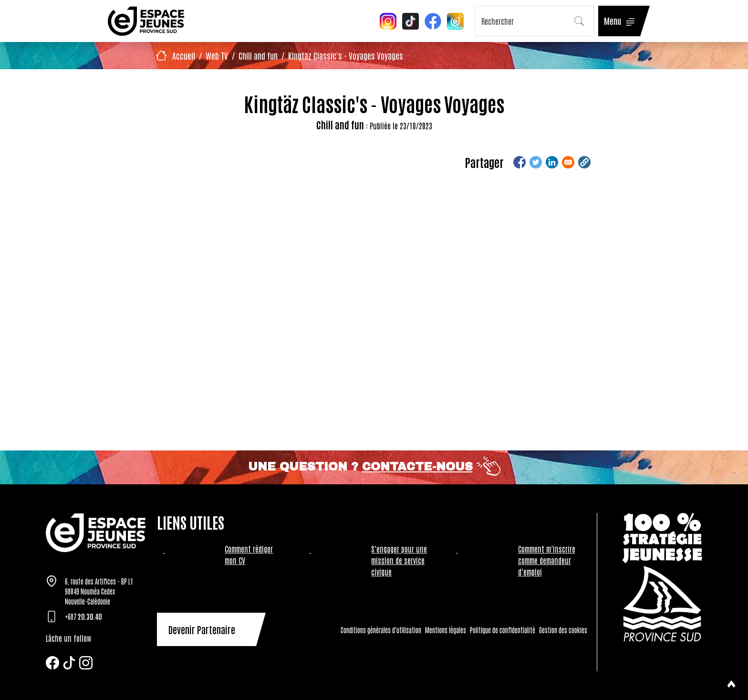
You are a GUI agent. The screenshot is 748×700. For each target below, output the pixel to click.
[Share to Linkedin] (552, 162)
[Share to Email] (568, 162)
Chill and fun (258, 55)
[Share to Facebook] (519, 162)
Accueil (184, 55)
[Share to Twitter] (536, 162)
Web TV (217, 55)
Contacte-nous (417, 467)
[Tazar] (96, 532)
